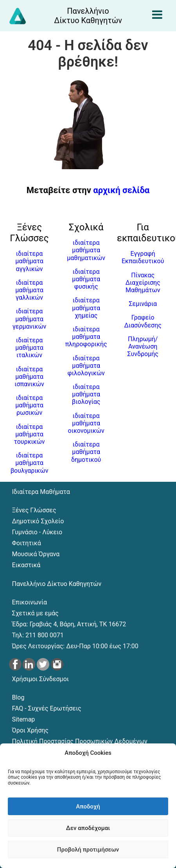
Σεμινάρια (143, 304)
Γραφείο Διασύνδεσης (143, 321)
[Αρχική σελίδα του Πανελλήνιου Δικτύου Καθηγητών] (88, 16)
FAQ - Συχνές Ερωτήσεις (47, 708)
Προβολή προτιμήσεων (88, 850)
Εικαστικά (26, 565)
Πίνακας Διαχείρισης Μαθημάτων (143, 283)
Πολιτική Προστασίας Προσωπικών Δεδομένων (80, 741)
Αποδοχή (88, 807)
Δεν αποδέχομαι (88, 828)
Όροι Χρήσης (30, 730)
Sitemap (24, 719)
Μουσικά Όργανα (36, 554)
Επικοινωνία (30, 602)
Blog (18, 697)
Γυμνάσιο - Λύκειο (37, 532)
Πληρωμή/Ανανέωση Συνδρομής (143, 346)
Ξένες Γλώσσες (34, 510)
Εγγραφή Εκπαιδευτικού (143, 257)
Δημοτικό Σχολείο (38, 521)
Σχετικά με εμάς (35, 613)
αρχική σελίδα (121, 190)
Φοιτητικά (27, 543)
